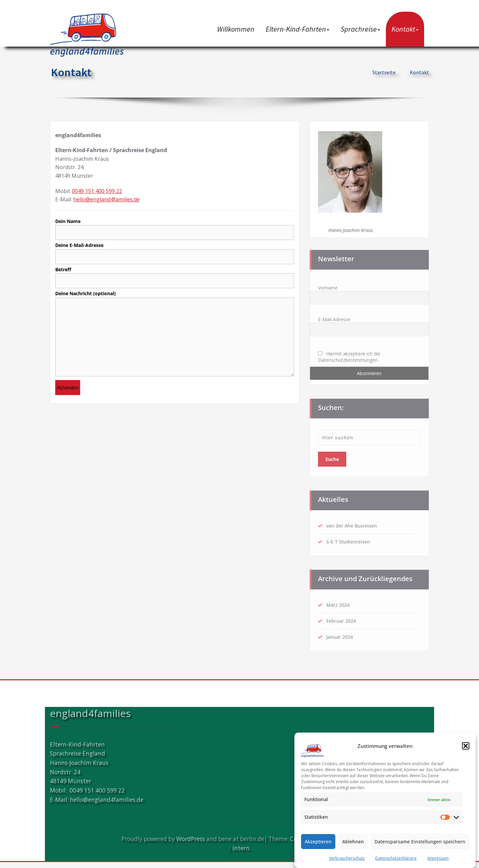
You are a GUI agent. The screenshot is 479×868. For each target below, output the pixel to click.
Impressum (438, 858)
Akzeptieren (318, 842)
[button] (466, 746)
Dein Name (175, 229)
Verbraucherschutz (347, 858)
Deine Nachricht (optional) (175, 338)
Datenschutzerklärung (396, 858)
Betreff (175, 279)
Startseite (384, 72)
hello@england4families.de (106, 199)
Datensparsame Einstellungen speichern (420, 842)
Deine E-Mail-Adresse (175, 254)
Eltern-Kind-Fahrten (298, 29)
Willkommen (236, 29)
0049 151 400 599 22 (97, 191)
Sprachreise (360, 29)
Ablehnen (353, 842)
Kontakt (405, 29)
